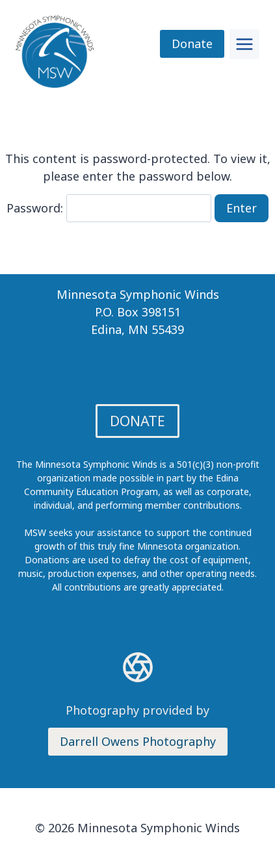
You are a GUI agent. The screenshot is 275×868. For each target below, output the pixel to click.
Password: (109, 208)
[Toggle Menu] (244, 44)
